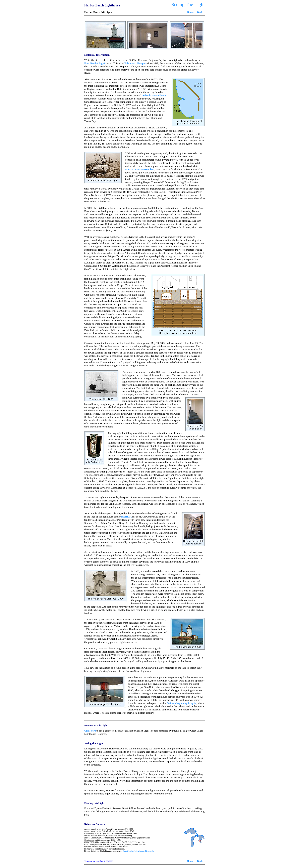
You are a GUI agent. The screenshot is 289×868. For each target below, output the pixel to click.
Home (190, 12)
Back (200, 12)
